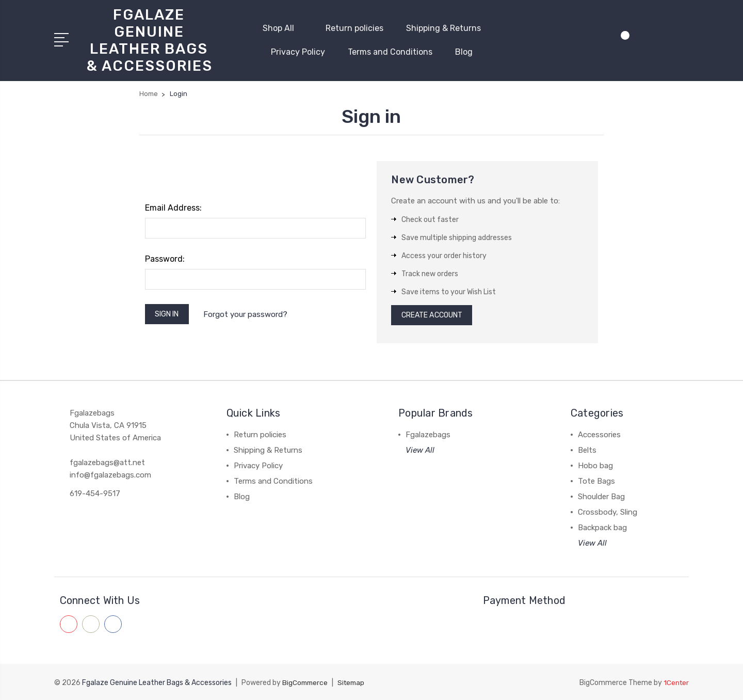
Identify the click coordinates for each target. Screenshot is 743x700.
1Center (676, 682)
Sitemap (354, 682)
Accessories (599, 435)
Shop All (283, 27)
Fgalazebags (428, 435)
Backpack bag (602, 528)
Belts (587, 451)
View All (420, 451)
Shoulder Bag (601, 497)
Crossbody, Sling (608, 513)
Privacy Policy (298, 51)
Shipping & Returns (443, 27)
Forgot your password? (251, 313)
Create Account (436, 314)
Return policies (354, 27)
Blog (464, 51)
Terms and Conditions (390, 51)
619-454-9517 (95, 494)
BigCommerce (306, 682)
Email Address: (173, 206)
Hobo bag (595, 466)
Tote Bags (596, 482)
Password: (165, 257)
